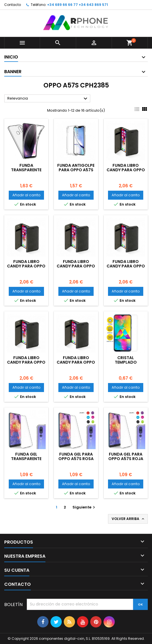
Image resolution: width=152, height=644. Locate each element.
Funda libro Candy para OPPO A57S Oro (126, 266)
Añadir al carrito (26, 195)
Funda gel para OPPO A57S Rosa (76, 456)
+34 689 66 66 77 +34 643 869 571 (78, 5)
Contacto (13, 5)
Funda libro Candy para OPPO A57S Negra (26, 362)
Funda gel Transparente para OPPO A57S (26, 459)
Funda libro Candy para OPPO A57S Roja (76, 266)
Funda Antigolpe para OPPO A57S (76, 168)
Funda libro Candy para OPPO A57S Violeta (126, 170)
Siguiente (84, 507)
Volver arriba (128, 519)
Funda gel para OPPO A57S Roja (126, 456)
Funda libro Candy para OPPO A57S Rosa (26, 266)
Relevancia (48, 99)
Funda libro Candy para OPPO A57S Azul (76, 362)
